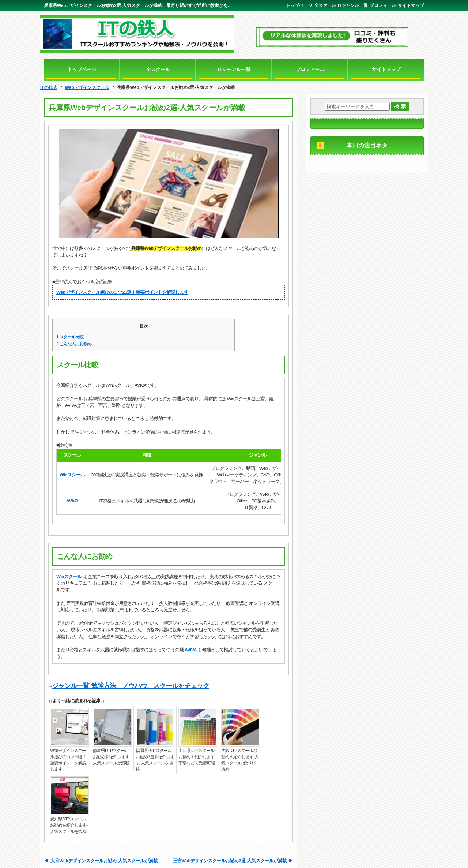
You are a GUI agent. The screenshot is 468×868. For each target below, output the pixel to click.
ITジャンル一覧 (353, 5)
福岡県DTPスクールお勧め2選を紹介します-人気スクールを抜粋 (155, 760)
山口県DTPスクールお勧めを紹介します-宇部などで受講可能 (197, 757)
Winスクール (72, 475)
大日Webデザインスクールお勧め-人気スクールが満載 (104, 860)
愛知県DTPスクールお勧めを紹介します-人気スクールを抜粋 (69, 825)
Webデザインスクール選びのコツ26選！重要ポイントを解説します (122, 292)
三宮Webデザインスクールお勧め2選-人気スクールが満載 (230, 860)
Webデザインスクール (87, 87)
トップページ (299, 5)
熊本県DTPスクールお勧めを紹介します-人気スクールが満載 (112, 757)
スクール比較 (70, 337)
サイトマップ (411, 5)
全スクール (325, 5)
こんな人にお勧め (74, 344)
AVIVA (72, 501)
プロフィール (383, 5)
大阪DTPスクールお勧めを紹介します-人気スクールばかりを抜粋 (240, 760)
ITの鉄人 (49, 87)
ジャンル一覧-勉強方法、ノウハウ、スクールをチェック (131, 686)
